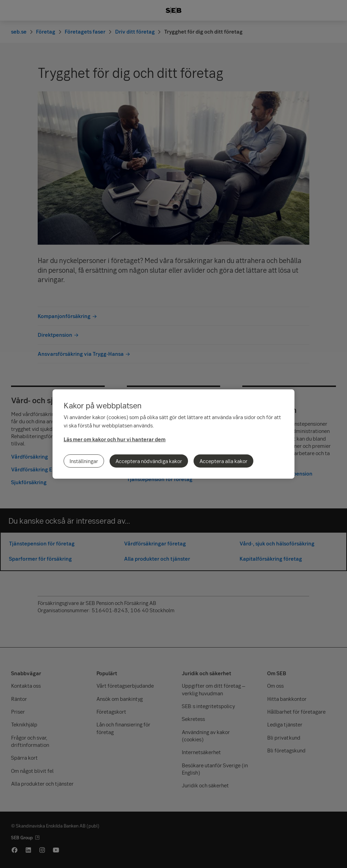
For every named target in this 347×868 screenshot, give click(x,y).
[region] (173, 434)
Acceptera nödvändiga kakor (149, 461)
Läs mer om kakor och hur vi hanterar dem (115, 439)
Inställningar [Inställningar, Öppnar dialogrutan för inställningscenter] (84, 461)
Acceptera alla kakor (223, 461)
